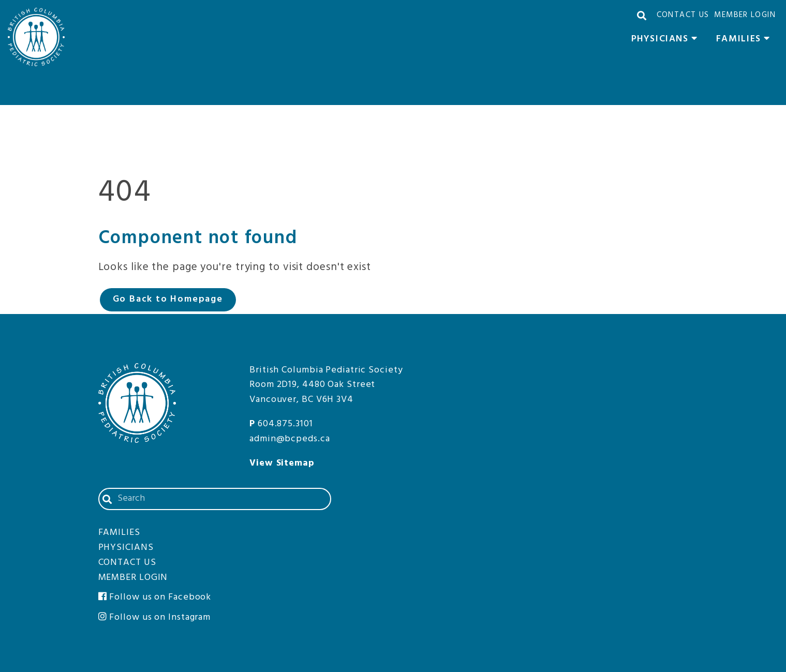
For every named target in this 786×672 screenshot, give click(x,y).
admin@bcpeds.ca (290, 439)
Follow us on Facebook (155, 597)
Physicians (667, 40)
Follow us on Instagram (155, 617)
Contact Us (683, 15)
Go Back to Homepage (168, 299)
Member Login (745, 15)
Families (746, 40)
